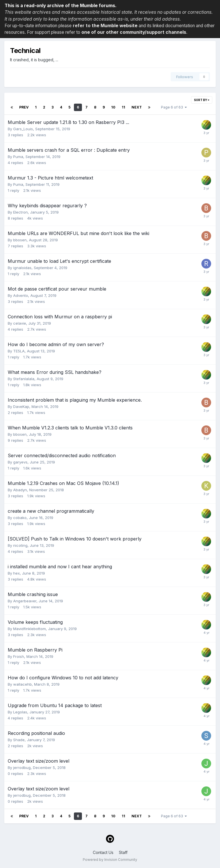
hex (16, 573)
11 (123, 107)
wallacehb (22, 684)
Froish (19, 656)
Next (137, 107)
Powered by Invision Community (110, 860)
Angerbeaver (25, 601)
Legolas (20, 712)
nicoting (20, 545)
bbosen (20, 240)
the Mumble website (115, 26)
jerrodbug (22, 768)
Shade (19, 740)
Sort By (202, 100)
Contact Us (103, 852)
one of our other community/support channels (134, 32)
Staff (123, 852)
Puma (18, 157)
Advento (21, 295)
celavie (20, 323)
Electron (20, 212)
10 (113, 107)
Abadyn (20, 490)
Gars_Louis (23, 129)
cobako (20, 518)
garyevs (20, 462)
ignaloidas (22, 268)
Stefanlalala (24, 379)
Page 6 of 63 (174, 107)
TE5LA (19, 351)
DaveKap (21, 407)
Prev (24, 107)
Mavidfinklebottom (30, 629)
